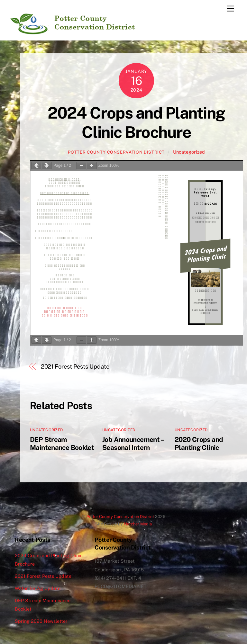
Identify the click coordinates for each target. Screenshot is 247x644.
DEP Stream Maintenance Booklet (62, 443)
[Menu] (231, 9)
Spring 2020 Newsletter (41, 621)
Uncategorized (189, 152)
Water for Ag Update (38, 588)
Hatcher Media (138, 524)
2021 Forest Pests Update (75, 367)
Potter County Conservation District (116, 152)
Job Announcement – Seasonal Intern (133, 443)
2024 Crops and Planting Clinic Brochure (136, 122)
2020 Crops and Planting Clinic (199, 443)
